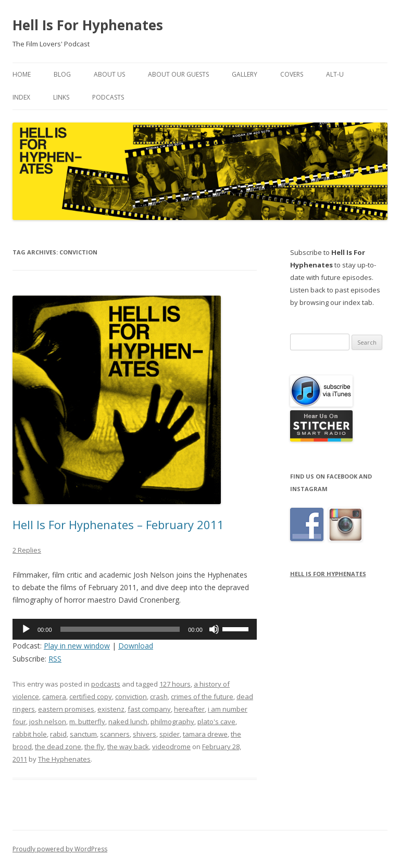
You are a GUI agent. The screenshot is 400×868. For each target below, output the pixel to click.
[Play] (26, 629)
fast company (149, 709)
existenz (111, 709)
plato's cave (216, 722)
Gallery (245, 74)
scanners (115, 734)
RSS (55, 659)
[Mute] (214, 629)
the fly (94, 747)
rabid (58, 734)
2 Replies (27, 550)
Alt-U (335, 74)
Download (136, 646)
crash (159, 696)
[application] (135, 629)
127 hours (175, 684)
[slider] (120, 629)
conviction (131, 696)
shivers (145, 734)
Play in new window (77, 646)
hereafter (189, 709)
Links (61, 97)
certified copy (91, 696)
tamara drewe (205, 734)
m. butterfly (87, 722)
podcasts (106, 684)
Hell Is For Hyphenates (88, 25)
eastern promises (66, 709)
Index (21, 97)
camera (54, 696)
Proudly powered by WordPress (60, 849)
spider (170, 734)
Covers (292, 74)
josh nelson (48, 722)
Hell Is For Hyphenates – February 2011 (118, 524)
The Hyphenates (64, 759)
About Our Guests (178, 74)
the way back (128, 747)
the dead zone (58, 747)
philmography (172, 722)
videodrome (171, 747)
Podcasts (108, 97)
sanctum (83, 734)
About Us (109, 74)
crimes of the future (202, 696)
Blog (62, 74)
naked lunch (128, 722)
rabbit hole (30, 734)
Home (22, 74)
